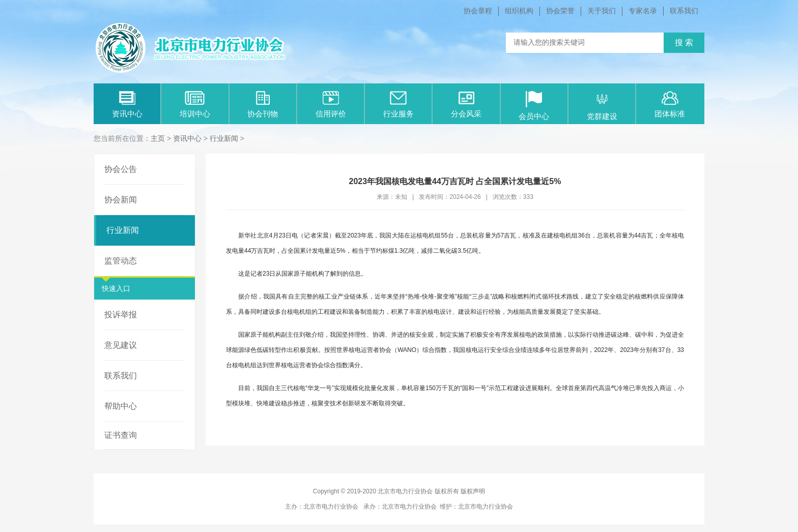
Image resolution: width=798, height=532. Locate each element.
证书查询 (121, 435)
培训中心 (195, 105)
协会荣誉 (560, 11)
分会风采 (466, 105)
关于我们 (602, 11)
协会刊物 (263, 105)
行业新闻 (224, 138)
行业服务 (398, 105)
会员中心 (534, 106)
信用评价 (331, 105)
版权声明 (473, 491)
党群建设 (602, 106)
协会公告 (121, 169)
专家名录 (643, 11)
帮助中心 (121, 406)
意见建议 (121, 345)
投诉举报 (121, 315)
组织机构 (519, 11)
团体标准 (670, 105)
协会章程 (478, 11)
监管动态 (121, 261)
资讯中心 (127, 105)
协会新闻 (121, 200)
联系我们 (684, 11)
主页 (158, 138)
